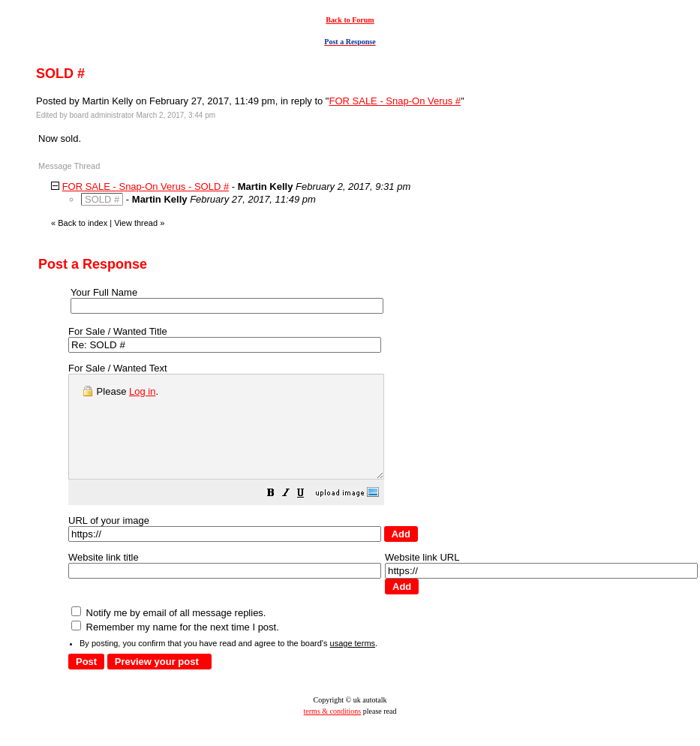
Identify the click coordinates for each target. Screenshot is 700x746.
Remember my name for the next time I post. (175, 647)
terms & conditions (333, 731)
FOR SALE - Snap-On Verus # (395, 101)
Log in (142, 391)
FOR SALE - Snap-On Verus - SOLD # (146, 186)
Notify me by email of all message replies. (168, 633)
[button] (308, 515)
